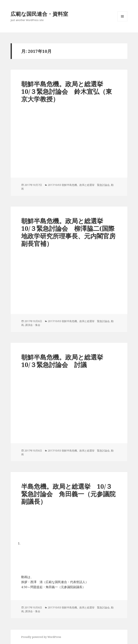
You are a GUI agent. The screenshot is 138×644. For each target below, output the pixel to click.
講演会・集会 (33, 325)
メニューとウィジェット (122, 21)
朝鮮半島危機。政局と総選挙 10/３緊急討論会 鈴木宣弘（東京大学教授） (67, 91)
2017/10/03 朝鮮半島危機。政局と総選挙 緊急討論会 (79, 185)
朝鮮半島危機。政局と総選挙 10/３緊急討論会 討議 (65, 361)
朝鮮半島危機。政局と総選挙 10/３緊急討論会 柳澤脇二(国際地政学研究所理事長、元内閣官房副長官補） (68, 232)
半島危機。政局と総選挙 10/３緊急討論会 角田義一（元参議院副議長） (68, 494)
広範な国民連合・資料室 (39, 14)
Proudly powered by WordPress (41, 637)
